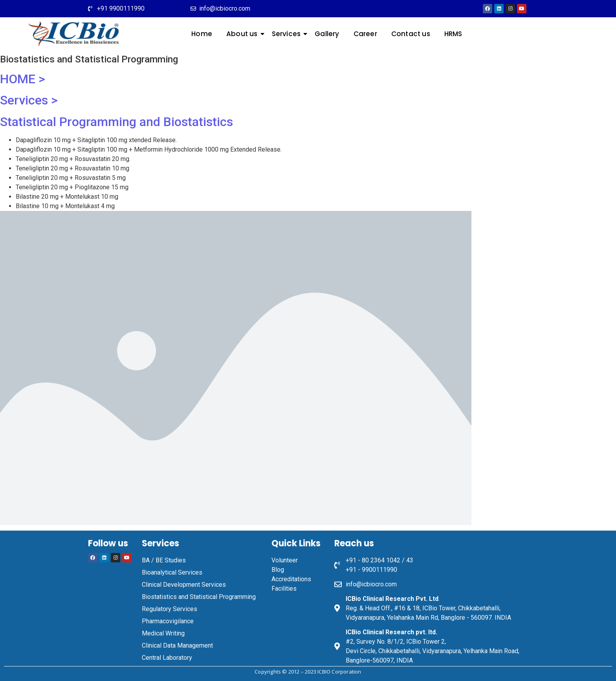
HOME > (23, 79)
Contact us (411, 34)
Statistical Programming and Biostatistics (116, 122)
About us (244, 34)
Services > (29, 100)
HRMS (453, 34)
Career (365, 34)
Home (202, 34)
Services (288, 34)
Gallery (327, 34)
